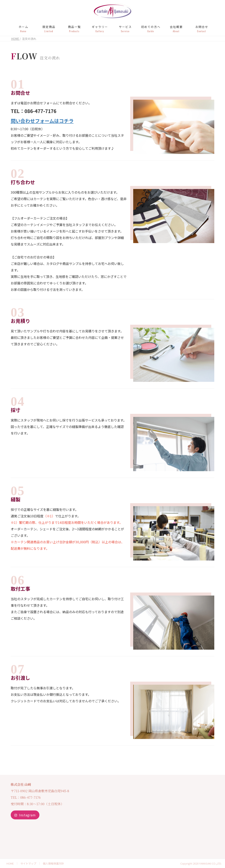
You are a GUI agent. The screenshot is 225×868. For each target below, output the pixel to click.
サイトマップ (28, 863)
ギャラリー (100, 29)
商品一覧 (74, 29)
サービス (125, 29)
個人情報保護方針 (53, 863)
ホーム (23, 29)
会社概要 (176, 29)
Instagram (25, 815)
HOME (10, 863)
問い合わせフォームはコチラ (42, 121)
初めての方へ (151, 29)
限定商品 (49, 29)
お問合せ (202, 29)
